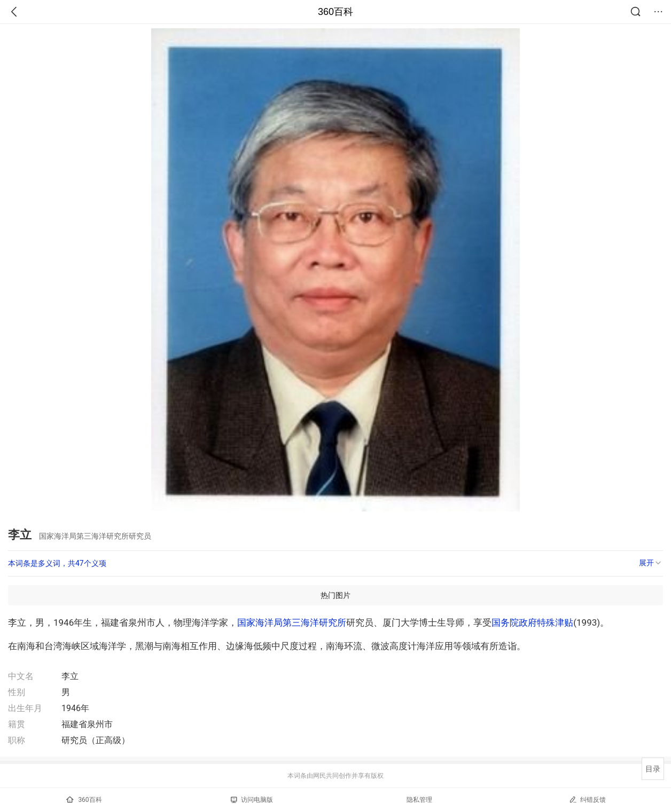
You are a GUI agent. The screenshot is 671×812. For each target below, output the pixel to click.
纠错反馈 (587, 799)
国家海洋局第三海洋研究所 (292, 622)
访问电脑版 (252, 800)
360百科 (335, 12)
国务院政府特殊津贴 (532, 622)
